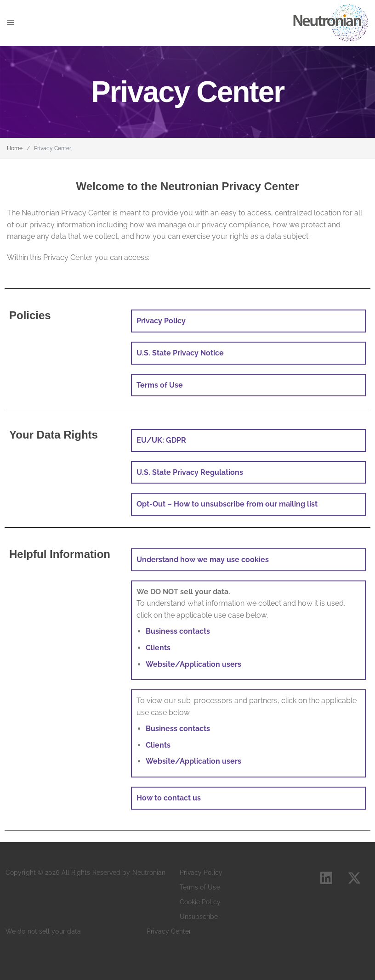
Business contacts (178, 631)
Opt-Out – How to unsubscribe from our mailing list (227, 504)
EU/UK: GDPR (161, 440)
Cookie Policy (200, 902)
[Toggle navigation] (25, 23)
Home (15, 148)
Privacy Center (169, 931)
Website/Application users (193, 664)
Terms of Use (160, 385)
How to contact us (169, 798)
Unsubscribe (199, 917)
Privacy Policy (201, 873)
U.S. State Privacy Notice (180, 353)
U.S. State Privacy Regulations (190, 472)
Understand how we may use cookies (203, 560)
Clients (158, 648)
